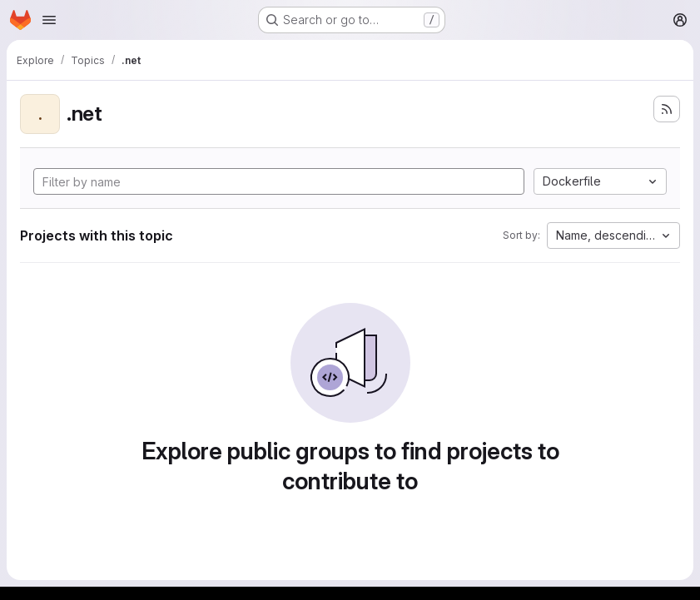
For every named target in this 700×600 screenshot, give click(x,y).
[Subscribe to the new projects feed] (667, 109)
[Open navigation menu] (49, 20)
